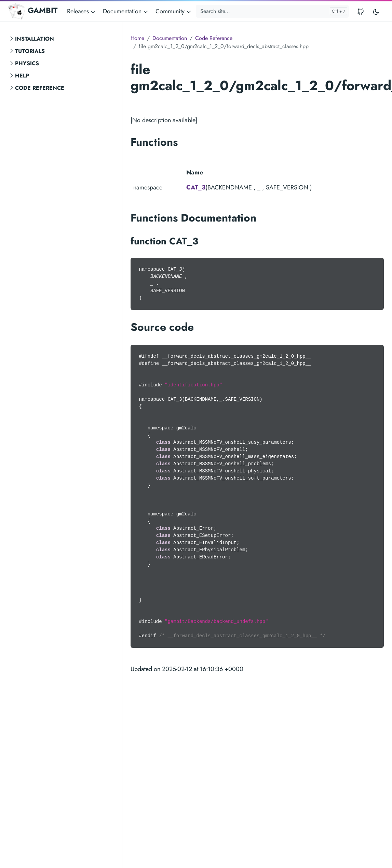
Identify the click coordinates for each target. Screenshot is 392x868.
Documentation (170, 38)
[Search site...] (272, 11)
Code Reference (40, 88)
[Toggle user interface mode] (376, 11)
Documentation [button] (126, 11)
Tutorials (30, 51)
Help (22, 76)
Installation (35, 39)
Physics (27, 63)
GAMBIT (33, 11)
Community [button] (174, 11)
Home (137, 38)
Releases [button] (82, 11)
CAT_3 (196, 187)
